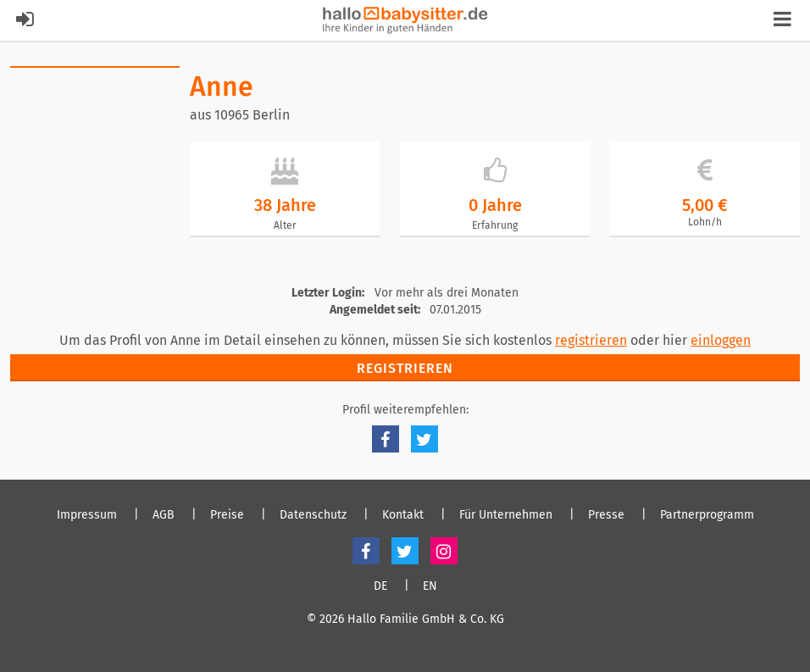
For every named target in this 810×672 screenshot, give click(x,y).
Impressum (87, 515)
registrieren (591, 340)
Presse (606, 515)
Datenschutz (313, 515)
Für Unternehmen (506, 515)
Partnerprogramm (707, 515)
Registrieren (405, 368)
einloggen (721, 340)
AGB (164, 515)
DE (380, 586)
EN (430, 586)
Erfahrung (495, 225)
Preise (227, 515)
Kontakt (403, 515)
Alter (285, 225)
